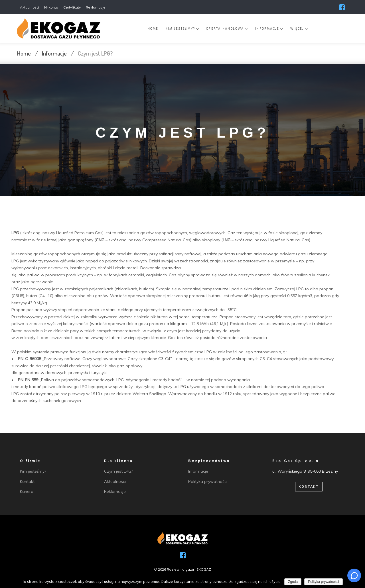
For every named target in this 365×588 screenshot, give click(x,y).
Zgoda (293, 582)
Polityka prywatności (324, 582)
